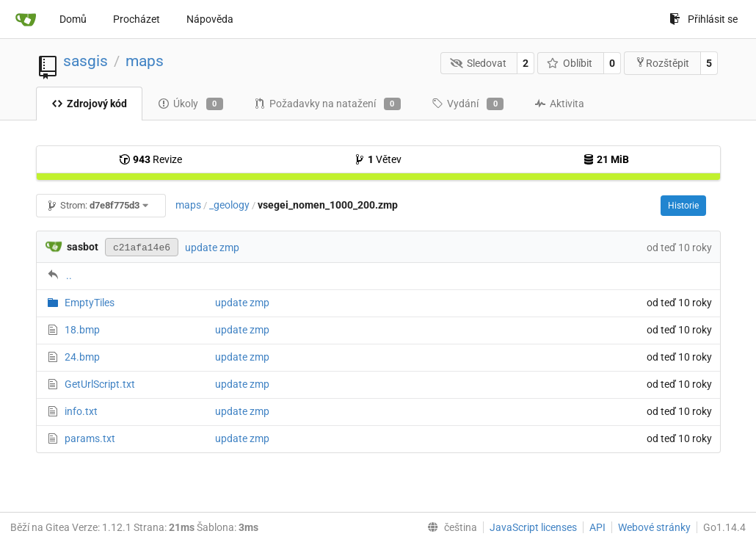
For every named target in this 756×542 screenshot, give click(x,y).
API (597, 527)
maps (145, 61)
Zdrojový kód (89, 104)
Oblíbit (570, 63)
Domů (73, 19)
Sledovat (478, 63)
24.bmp (82, 357)
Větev (378, 159)
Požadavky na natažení (327, 104)
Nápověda (210, 19)
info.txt (81, 411)
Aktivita (559, 104)
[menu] (449, 527)
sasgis (86, 61)
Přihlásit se (704, 19)
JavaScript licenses (533, 527)
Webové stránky (654, 527)
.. (69, 275)
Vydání (468, 104)
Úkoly (190, 104)
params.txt (90, 438)
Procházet (137, 19)
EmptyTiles (90, 303)
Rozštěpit (662, 63)
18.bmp (82, 330)
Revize (150, 159)
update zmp (212, 247)
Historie (683, 206)
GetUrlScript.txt (100, 384)
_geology (229, 205)
